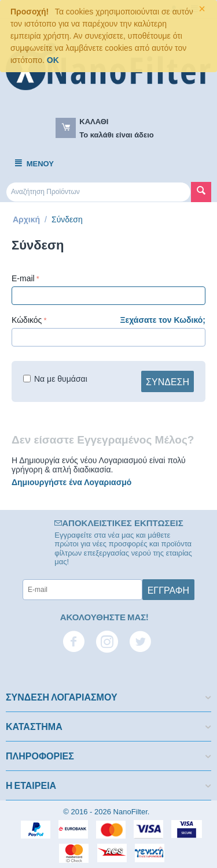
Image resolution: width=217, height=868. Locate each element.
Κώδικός (27, 320)
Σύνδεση (168, 381)
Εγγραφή (168, 590)
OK (53, 60)
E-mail (23, 278)
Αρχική (26, 219)
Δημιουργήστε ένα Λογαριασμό (71, 482)
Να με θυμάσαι (55, 379)
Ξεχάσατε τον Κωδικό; (163, 320)
